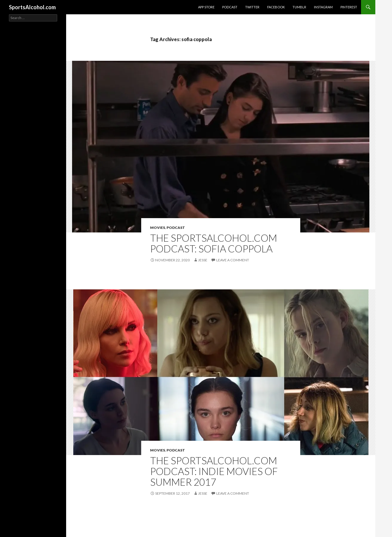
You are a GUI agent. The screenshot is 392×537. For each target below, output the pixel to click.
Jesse (203, 260)
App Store (206, 7)
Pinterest (349, 7)
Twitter (252, 7)
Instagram (323, 7)
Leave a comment (233, 260)
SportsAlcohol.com (32, 7)
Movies (158, 228)
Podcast (230, 7)
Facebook (276, 7)
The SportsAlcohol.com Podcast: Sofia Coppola (214, 243)
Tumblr (299, 7)
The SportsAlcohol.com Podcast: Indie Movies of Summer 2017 (214, 471)
